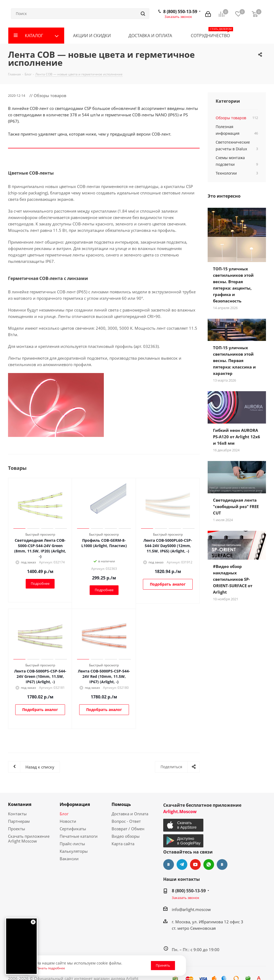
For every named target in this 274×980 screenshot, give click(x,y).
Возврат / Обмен (128, 829)
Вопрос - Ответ (126, 821)
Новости (68, 821)
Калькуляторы (74, 851)
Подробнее (40, 583)
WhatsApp (209, 864)
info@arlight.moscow (191, 909)
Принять (163, 965)
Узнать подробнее (51, 968)
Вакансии (69, 859)
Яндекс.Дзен (222, 864)
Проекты (17, 829)
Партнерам (19, 821)
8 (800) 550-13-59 (180, 11)
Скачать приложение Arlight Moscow (29, 839)
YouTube (195, 864)
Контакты (17, 814)
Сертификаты (73, 829)
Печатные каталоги (79, 836)
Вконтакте (169, 864)
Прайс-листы (72, 844)
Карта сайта (123, 844)
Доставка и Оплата (130, 814)
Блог (64, 814)
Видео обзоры (126, 836)
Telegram (182, 864)
